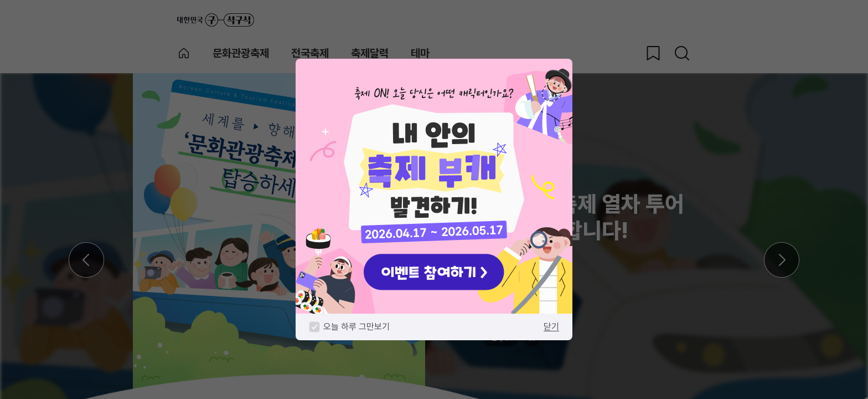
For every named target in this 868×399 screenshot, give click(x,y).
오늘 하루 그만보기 (356, 327)
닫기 (551, 327)
